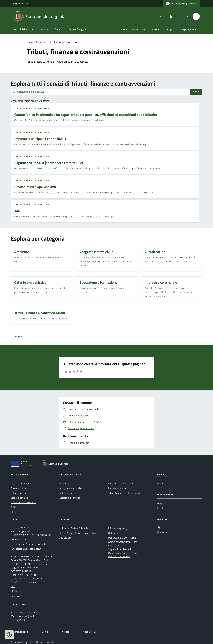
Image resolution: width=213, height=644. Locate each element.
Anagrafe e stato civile (70, 488)
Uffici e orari (16, 591)
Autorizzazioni (66, 493)
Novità (44, 29)
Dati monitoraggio (19, 632)
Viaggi (169, 30)
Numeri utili (16, 596)
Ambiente (64, 483)
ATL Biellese (65, 538)
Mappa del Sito (90, 632)
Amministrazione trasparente (123, 542)
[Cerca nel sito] (195, 16)
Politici (14, 507)
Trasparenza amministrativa (132, 30)
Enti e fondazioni (19, 493)
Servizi (59, 29)
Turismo (156, 30)
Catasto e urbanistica (70, 498)
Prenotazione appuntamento (122, 553)
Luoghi (160, 503)
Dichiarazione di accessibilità (122, 538)
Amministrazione (24, 29)
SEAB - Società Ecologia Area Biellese (78, 533)
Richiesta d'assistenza (119, 556)
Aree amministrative (21, 483)
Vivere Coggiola (78, 29)
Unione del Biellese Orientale (74, 528)
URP (13, 586)
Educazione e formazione (120, 483)
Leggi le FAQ (114, 545)
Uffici (13, 512)
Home (30, 42)
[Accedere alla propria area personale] (181, 4)
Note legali (114, 533)
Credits (66, 632)
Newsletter (163, 532)
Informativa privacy (118, 528)
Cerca (196, 92)
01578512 (25, 539)
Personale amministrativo (23, 502)
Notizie (160, 483)
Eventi (160, 508)
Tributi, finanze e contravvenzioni (32, 108)
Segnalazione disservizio (120, 549)
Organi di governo (19, 498)
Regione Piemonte (21, 3)
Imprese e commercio (119, 488)
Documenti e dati (19, 488)
